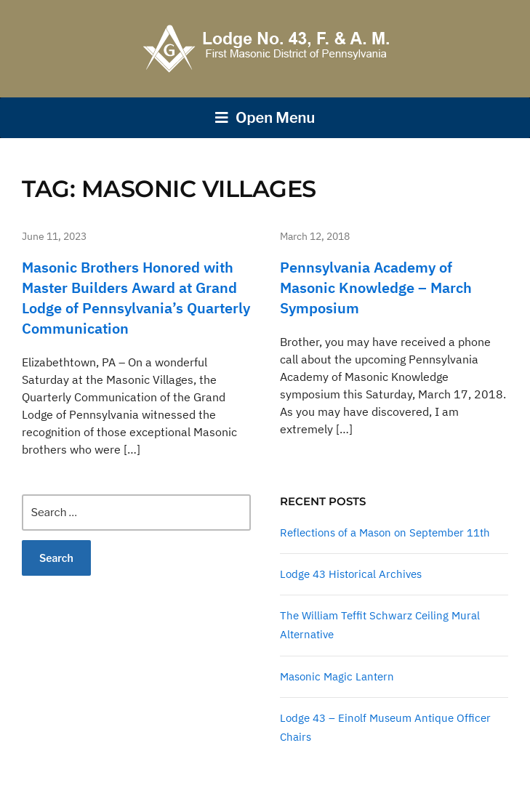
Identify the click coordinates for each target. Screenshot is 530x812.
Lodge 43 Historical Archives (351, 574)
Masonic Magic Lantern (337, 676)
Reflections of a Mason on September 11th (385, 532)
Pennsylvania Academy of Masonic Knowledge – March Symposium (376, 288)
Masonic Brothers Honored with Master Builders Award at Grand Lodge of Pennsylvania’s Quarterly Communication (136, 298)
